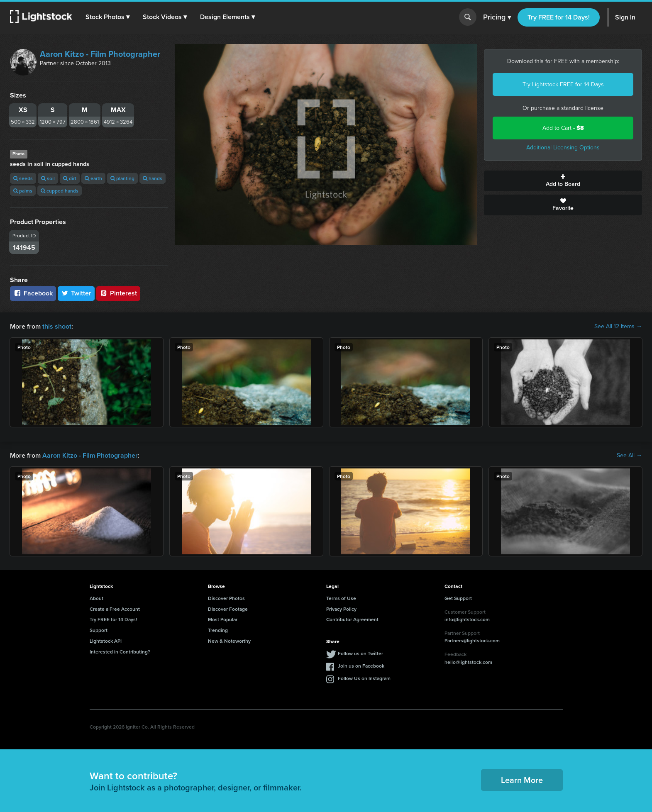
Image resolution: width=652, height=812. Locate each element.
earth (93, 178)
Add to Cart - (563, 128)
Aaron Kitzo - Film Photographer (100, 54)
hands (153, 178)
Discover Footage (228, 609)
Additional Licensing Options (563, 148)
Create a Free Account (115, 609)
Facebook (33, 293)
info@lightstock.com (467, 619)
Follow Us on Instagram (364, 678)
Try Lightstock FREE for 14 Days (563, 84)
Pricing (497, 17)
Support (99, 630)
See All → (629, 456)
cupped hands (60, 191)
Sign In (625, 17)
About (96, 598)
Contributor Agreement (352, 619)
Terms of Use (341, 598)
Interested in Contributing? (120, 652)
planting (122, 178)
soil (48, 178)
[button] (107, 17)
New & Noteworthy (229, 641)
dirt (70, 178)
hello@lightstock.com (468, 662)
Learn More (522, 780)
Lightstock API (106, 641)
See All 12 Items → (618, 327)
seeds (23, 178)
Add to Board (563, 181)
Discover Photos (226, 598)
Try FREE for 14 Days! (559, 17)
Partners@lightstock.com (472, 640)
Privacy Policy (341, 609)
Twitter (76, 293)
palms (23, 191)
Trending (218, 630)
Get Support (458, 598)
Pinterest (118, 293)
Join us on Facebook (361, 666)
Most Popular (223, 619)
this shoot (57, 326)
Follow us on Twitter (360, 653)
